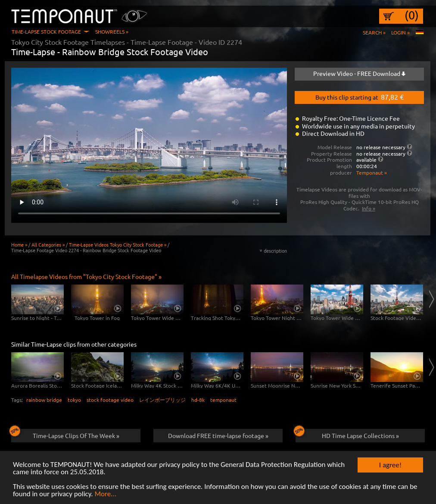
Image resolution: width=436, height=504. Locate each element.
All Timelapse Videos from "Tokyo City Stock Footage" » (86, 276)
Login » (400, 32)
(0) (412, 15)
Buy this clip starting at (360, 97)
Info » (369, 208)
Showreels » (112, 31)
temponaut (223, 400)
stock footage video (110, 400)
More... (105, 494)
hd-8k (198, 400)
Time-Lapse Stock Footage (46, 31)
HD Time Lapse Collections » (347, 434)
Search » (374, 32)
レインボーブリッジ (162, 400)
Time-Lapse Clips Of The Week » (65, 434)
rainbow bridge (44, 400)
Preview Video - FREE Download (359, 73)
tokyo (74, 400)
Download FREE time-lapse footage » (218, 435)
